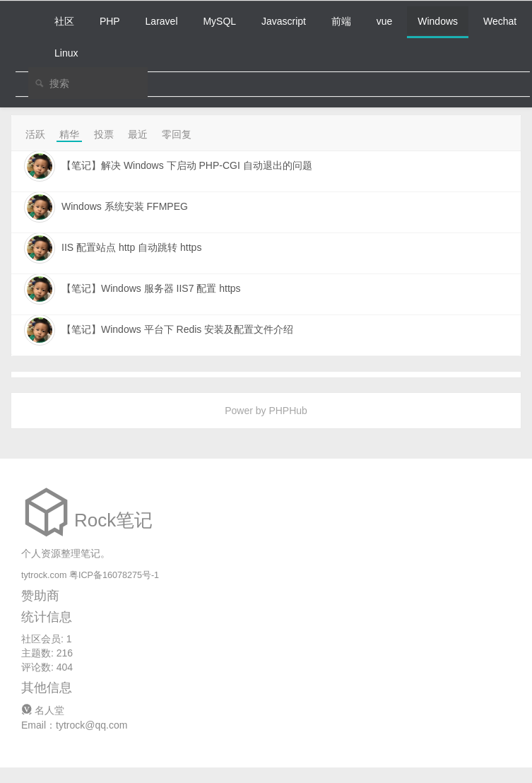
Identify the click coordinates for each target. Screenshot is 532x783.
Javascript (284, 21)
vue (385, 21)
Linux (66, 53)
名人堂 (43, 710)
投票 (104, 134)
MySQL (219, 21)
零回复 (177, 134)
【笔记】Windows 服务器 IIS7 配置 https (151, 288)
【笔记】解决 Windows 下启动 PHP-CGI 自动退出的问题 (187, 165)
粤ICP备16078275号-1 (114, 575)
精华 (69, 134)
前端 (341, 21)
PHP (110, 21)
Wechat (500, 21)
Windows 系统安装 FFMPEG (125, 206)
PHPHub (288, 411)
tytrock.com (44, 575)
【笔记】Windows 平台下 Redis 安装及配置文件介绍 (177, 329)
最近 (138, 134)
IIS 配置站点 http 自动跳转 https (131, 247)
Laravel (162, 21)
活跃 (35, 134)
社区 (64, 21)
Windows (438, 21)
